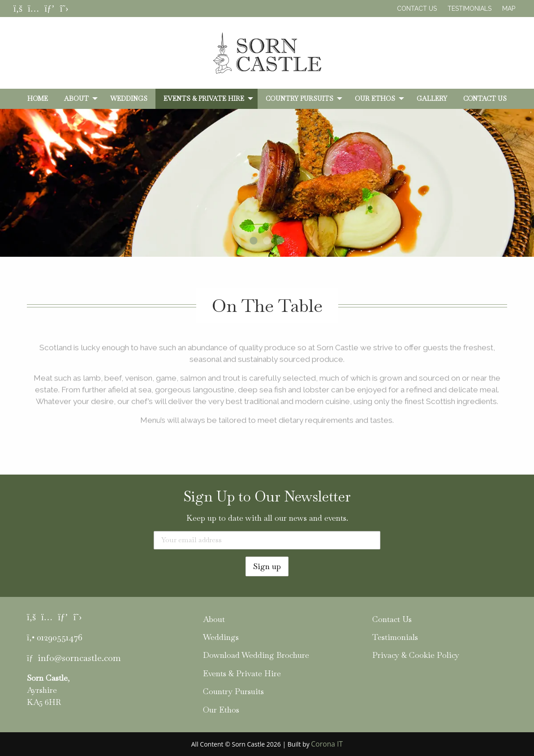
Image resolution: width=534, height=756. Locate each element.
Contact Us (417, 9)
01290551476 (60, 637)
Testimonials (469, 9)
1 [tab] (254, 241)
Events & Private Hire (204, 99)
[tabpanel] (267, 198)
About (76, 99)
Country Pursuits (299, 99)
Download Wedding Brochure (256, 655)
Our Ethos (375, 99)
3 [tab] (280, 241)
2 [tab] (267, 241)
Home (38, 99)
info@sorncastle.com (79, 658)
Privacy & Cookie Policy (416, 655)
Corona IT (327, 744)
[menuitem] (38, 99)
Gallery (432, 99)
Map (509, 9)
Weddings (129, 99)
